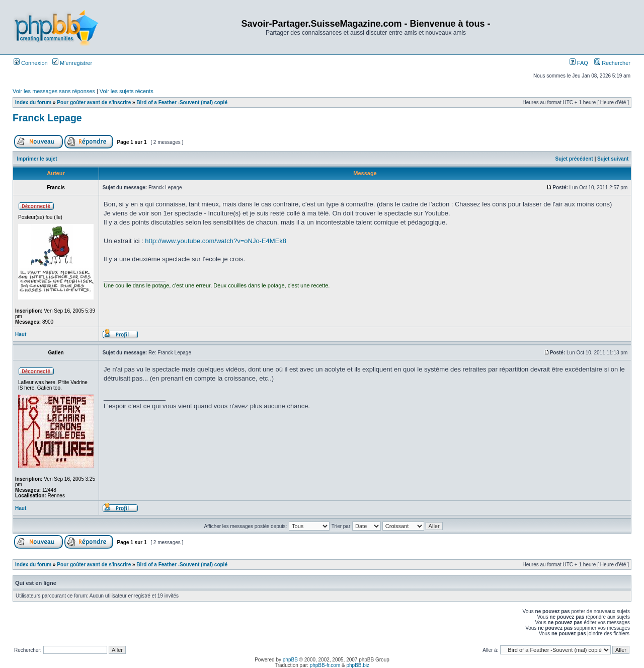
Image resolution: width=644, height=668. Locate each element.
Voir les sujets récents (127, 91)
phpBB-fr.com (325, 665)
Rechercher (612, 63)
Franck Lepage (47, 118)
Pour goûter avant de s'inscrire (94, 102)
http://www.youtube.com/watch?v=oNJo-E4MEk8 (216, 241)
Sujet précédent (574, 159)
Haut (21, 335)
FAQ (579, 63)
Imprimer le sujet (37, 159)
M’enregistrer (72, 63)
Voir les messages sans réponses (54, 91)
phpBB (290, 660)
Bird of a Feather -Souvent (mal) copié (182, 102)
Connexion (31, 63)
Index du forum (33, 102)
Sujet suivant (613, 159)
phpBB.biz (358, 665)
